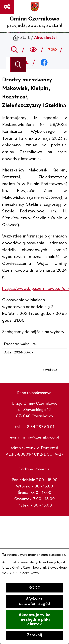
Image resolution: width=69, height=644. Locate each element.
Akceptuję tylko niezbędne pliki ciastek (35, 620)
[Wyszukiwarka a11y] (33, 50)
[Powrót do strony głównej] (21, 38)
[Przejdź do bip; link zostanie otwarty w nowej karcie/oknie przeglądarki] (52, 50)
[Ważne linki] (7, 7)
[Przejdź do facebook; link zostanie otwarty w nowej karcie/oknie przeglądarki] (44, 62)
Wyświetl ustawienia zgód (35, 601)
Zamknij (35, 635)
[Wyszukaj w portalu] (8, 65)
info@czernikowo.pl (41, 437)
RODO (34, 588)
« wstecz (50, 370)
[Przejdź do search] (14, 50)
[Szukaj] (18, 65)
